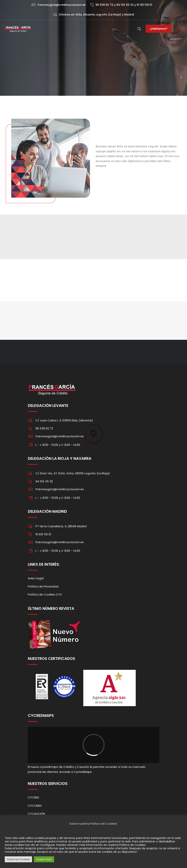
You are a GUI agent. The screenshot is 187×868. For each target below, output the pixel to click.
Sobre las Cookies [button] (18, 859)
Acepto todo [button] (44, 859)
